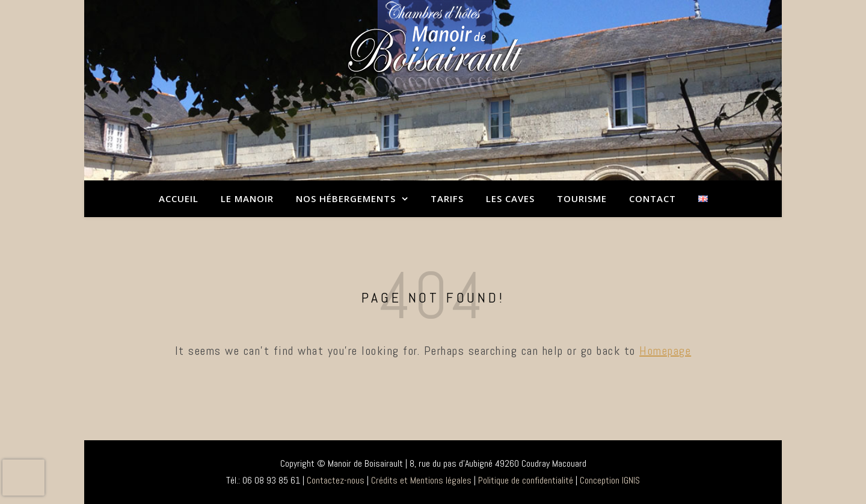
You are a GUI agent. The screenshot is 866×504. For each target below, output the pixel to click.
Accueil (179, 198)
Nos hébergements (346, 198)
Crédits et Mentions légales (421, 480)
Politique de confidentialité (526, 480)
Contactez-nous (336, 480)
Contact (653, 198)
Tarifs (447, 198)
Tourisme (582, 198)
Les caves (510, 198)
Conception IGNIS (610, 480)
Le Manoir (247, 198)
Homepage (665, 351)
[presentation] (23, 478)
